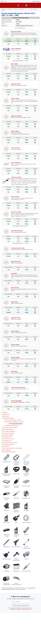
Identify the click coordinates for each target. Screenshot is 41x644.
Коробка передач (9, 435)
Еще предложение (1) (21, 61)
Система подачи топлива (11, 427)
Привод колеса (8, 437)
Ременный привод (9, 418)
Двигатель (7, 414)
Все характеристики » (21, 28)
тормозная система (9, 439)
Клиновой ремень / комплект (14, 420)
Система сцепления (9, 433)
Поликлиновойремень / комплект (16, 422)
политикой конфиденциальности (24, 609)
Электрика (7, 446)
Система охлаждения (10, 431)
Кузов (6, 412)
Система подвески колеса (11, 442)
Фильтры (7, 416)
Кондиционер (8, 450)
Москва (5, 1)
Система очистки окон (10, 452)
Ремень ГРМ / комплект (13, 426)
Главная (4, 9)
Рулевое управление (9, 444)
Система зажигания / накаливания (13, 448)
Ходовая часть (8, 441)
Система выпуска (9, 429)
